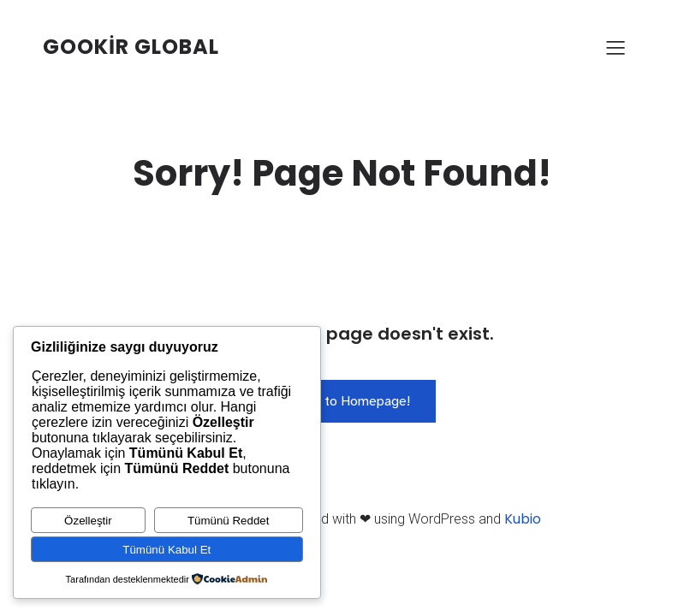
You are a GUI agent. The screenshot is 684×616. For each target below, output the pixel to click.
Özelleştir (88, 521)
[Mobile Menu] (616, 47)
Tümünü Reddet (229, 521)
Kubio (523, 519)
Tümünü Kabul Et (167, 550)
